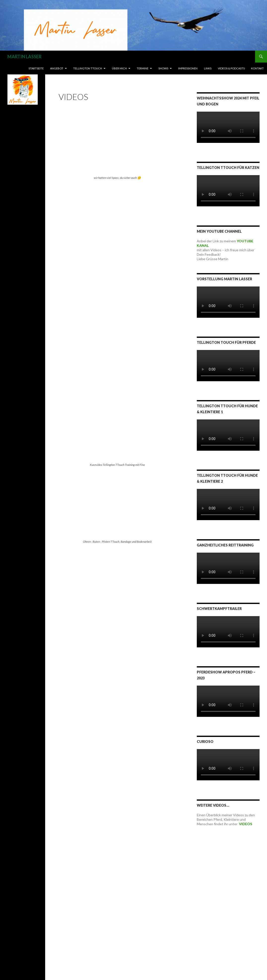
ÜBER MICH (119, 68)
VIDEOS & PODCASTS (231, 68)
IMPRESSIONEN (188, 68)
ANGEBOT (57, 68)
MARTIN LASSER (24, 57)
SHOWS (163, 68)
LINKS (208, 68)
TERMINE (143, 68)
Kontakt (257, 68)
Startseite (36, 68)
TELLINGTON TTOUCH (88, 68)
